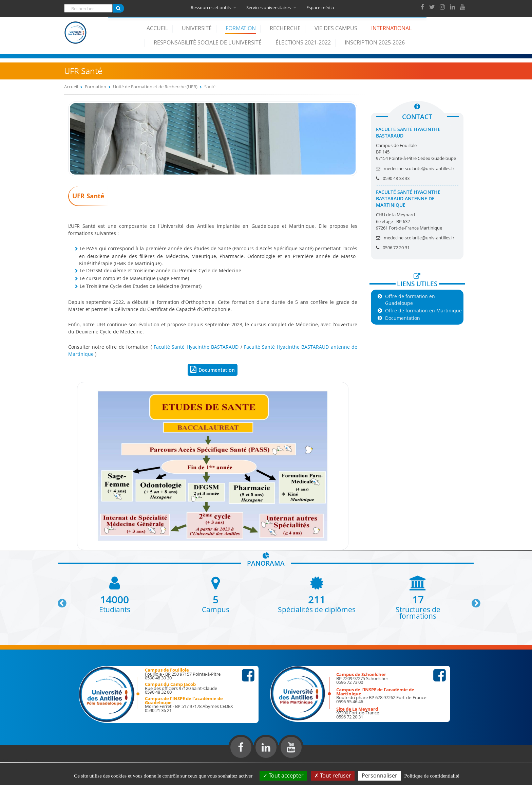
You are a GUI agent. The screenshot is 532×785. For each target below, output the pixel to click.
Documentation (217, 370)
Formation (241, 28)
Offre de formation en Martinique (423, 311)
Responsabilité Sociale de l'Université (208, 42)
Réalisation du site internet (22, 761)
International (391, 28)
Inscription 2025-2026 (375, 42)
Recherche (285, 28)
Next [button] (473, 601)
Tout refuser (333, 775)
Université (197, 28)
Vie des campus (336, 28)
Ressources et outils (214, 7)
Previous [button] (59, 601)
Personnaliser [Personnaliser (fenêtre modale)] (379, 775)
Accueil (157, 28)
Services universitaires (272, 7)
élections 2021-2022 (303, 42)
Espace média (321, 7)
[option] (115, 594)
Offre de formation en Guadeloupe (410, 299)
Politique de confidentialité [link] (432, 776)
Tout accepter (283, 775)
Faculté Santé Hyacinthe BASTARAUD (196, 347)
